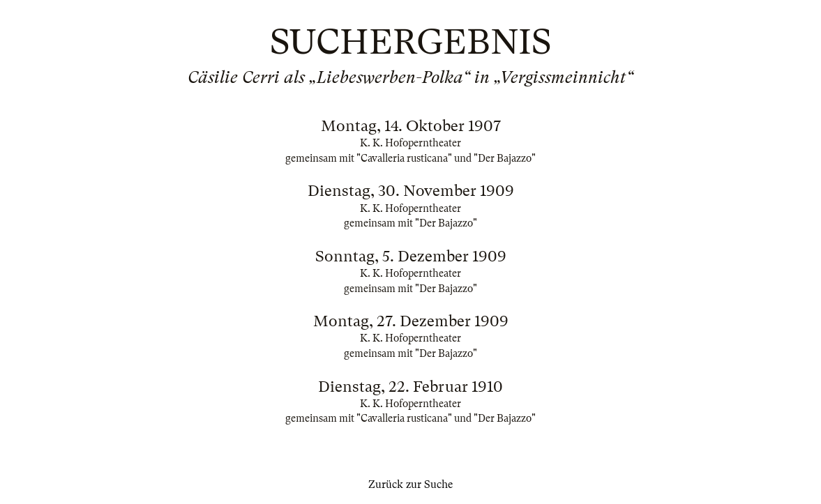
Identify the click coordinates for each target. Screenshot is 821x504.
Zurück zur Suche (410, 484)
